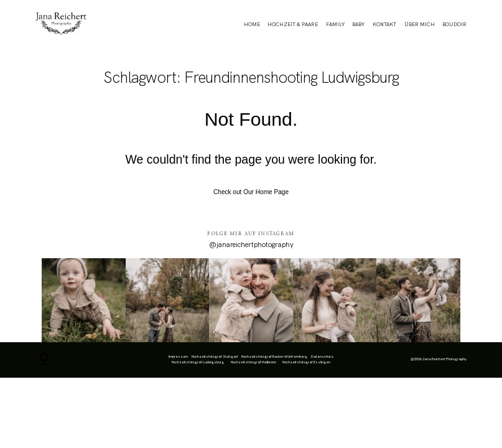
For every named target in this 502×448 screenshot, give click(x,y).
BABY (358, 24)
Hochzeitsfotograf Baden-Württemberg (274, 357)
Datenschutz (322, 357)
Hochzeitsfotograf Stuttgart (215, 357)
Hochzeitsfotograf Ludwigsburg (198, 362)
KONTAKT (384, 24)
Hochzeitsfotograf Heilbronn (253, 362)
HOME (252, 24)
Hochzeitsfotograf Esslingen (306, 362)
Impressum (178, 357)
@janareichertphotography (251, 245)
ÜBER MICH (420, 24)
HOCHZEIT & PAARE (293, 24)
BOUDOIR (454, 24)
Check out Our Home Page (251, 192)
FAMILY (335, 24)
